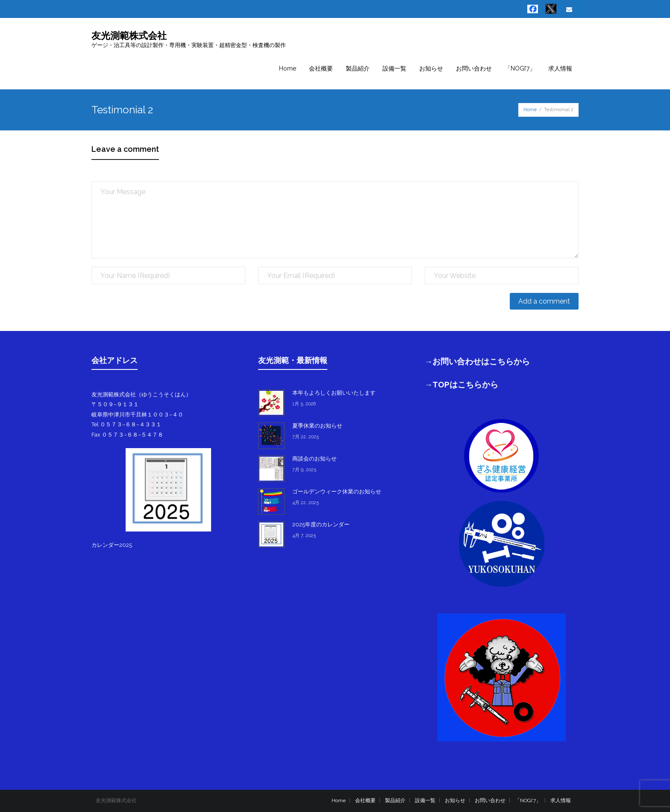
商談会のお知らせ (314, 459)
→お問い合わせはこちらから (478, 361)
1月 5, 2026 (304, 404)
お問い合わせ (490, 800)
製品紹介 (395, 800)
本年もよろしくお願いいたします (334, 393)
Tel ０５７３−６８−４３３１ (126, 424)
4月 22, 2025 (306, 503)
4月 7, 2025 (304, 536)
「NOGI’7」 (528, 800)
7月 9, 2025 (304, 470)
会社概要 (365, 800)
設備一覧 (425, 800)
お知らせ (455, 800)
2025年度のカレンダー (321, 524)
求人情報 (561, 800)
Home (530, 110)
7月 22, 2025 (306, 437)
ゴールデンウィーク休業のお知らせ (337, 492)
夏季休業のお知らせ (317, 426)
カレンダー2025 (112, 545)
